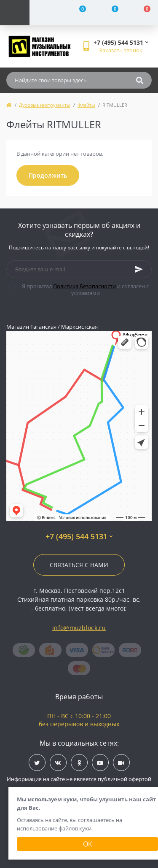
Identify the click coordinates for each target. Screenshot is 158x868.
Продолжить (48, 175)
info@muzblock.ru (79, 628)
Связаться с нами (79, 565)
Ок (88, 844)
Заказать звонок (121, 50)
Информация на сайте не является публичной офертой (79, 779)
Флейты (86, 105)
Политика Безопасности (84, 286)
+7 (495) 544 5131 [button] (79, 537)
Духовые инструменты (44, 105)
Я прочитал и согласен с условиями (84, 289)
